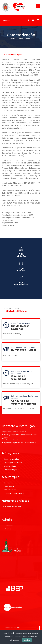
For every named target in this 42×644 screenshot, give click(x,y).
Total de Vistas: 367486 (11, 507)
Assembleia (9, 486)
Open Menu (38, 20)
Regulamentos (10, 490)
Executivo (8, 483)
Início (13, 39)
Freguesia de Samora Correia (14, 432)
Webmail (8, 529)
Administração (10, 525)
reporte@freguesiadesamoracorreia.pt (20, 442)
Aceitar (27, 640)
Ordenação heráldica (13, 463)
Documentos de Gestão (14, 493)
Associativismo (10, 466)
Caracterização (11, 470)
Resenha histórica (11, 459)
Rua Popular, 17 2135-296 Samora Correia (21, 435)
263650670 (8, 438)
